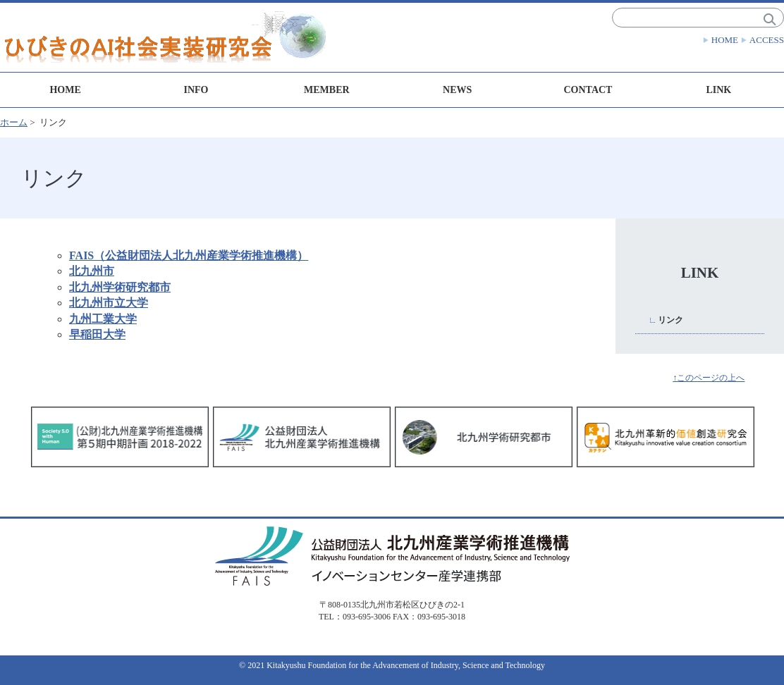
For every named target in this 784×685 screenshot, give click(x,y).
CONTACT (588, 90)
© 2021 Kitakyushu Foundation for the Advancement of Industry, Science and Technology (392, 665)
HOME (725, 40)
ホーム (14, 122)
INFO (196, 90)
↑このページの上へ (709, 378)
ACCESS (767, 40)
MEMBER (327, 90)
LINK (718, 90)
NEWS (457, 90)
